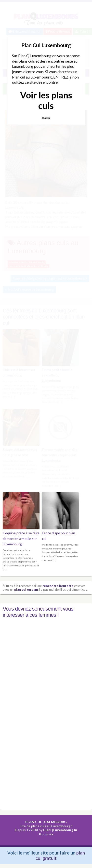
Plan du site (46, 834)
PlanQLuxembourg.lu (60, 830)
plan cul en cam (26, 589)
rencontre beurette (58, 586)
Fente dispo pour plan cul (59, 536)
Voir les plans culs (46, 100)
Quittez (46, 118)
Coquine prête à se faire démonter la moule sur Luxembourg (21, 538)
